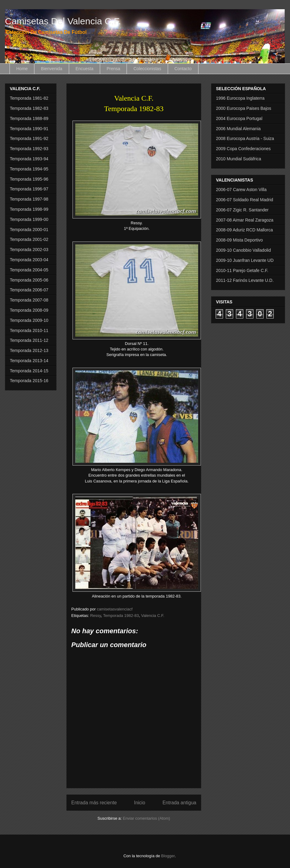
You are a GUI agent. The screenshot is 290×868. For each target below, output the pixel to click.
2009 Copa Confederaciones (243, 149)
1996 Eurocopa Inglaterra (240, 98)
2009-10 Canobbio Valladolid (243, 250)
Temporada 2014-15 (29, 371)
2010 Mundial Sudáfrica (239, 159)
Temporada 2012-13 (29, 350)
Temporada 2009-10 (29, 320)
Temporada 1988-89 (29, 118)
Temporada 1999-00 (29, 219)
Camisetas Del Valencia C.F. (63, 21)
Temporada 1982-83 (121, 616)
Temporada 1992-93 (29, 149)
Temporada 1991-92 (29, 138)
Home (22, 69)
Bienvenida (51, 69)
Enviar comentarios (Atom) (147, 818)
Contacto (183, 69)
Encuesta (84, 69)
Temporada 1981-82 (29, 98)
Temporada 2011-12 (29, 340)
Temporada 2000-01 (29, 230)
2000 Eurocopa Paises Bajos (244, 108)
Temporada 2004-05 (29, 270)
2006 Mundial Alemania (238, 129)
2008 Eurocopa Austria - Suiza (245, 138)
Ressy (95, 616)
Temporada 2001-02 (29, 239)
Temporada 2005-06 (29, 280)
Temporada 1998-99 (29, 209)
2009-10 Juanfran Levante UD (245, 260)
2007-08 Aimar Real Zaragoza (245, 220)
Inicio (139, 803)
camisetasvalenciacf (115, 609)
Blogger (168, 856)
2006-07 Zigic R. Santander (242, 210)
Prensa (113, 69)
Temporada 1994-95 (29, 169)
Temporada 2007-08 (29, 300)
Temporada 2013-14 (29, 361)
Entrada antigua (179, 803)
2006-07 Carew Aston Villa (241, 190)
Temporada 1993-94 (29, 159)
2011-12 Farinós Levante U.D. (245, 280)
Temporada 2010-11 (29, 330)
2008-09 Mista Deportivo (239, 240)
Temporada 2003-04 (29, 260)
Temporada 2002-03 (29, 250)
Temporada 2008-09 (29, 310)
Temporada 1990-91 (29, 129)
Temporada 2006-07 (29, 290)
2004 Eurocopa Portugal (239, 118)
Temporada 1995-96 (29, 179)
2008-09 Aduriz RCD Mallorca (244, 230)
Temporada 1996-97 (29, 189)
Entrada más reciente (94, 803)
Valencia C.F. (153, 616)
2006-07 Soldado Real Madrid (245, 200)
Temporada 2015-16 (29, 381)
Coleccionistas (147, 69)
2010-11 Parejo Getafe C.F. (242, 270)
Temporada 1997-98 (29, 199)
